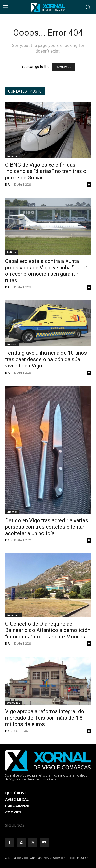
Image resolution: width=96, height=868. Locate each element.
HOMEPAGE (63, 67)
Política (12, 252)
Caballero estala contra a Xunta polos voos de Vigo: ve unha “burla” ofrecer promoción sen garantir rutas (46, 271)
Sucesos (12, 344)
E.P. (8, 184)
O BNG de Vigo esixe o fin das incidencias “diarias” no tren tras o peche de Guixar (46, 171)
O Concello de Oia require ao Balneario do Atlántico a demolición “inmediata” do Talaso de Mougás (48, 630)
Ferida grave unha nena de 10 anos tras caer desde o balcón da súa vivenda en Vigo (46, 359)
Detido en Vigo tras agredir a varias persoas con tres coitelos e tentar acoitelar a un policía (47, 527)
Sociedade (13, 156)
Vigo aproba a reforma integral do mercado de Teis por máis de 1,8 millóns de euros (45, 718)
